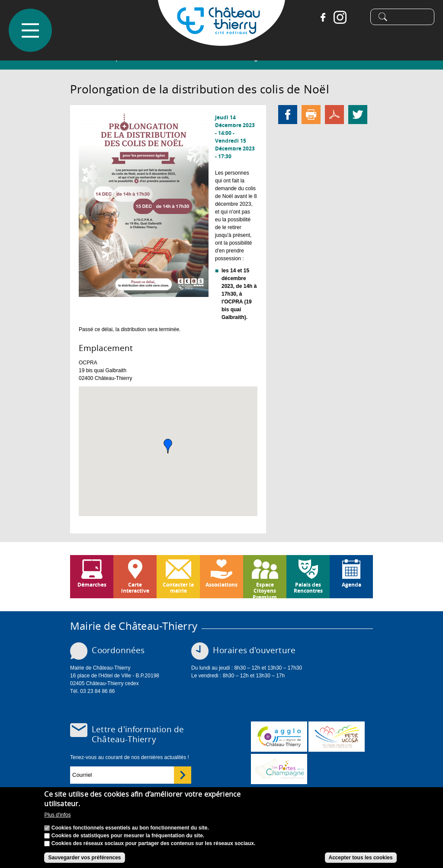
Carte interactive (135, 588)
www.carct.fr (279, 737)
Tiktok (354, 17)
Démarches (92, 585)
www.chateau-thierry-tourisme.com (279, 769)
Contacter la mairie (178, 588)
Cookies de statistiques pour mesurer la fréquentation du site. (128, 836)
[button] (168, 446)
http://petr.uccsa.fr (337, 737)
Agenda (352, 585)
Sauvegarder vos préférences (84, 858)
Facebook (320, 17)
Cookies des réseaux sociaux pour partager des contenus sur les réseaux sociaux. (154, 843)
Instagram (337, 17)
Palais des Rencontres (308, 588)
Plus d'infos (57, 815)
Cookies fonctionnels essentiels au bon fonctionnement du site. (130, 828)
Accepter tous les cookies (361, 858)
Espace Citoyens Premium (265, 590)
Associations (221, 585)
